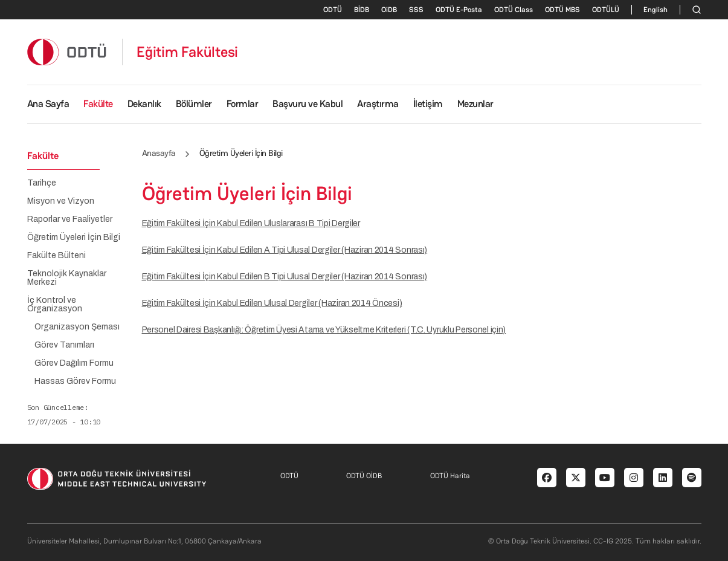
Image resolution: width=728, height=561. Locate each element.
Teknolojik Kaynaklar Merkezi (67, 278)
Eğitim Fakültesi (187, 52)
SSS (416, 10)
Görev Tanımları (64, 345)
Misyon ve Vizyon (61, 201)
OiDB (389, 10)
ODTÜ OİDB (364, 476)
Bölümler (194, 104)
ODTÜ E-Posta (459, 10)
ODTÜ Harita (450, 476)
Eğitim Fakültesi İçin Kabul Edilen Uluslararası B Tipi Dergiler (251, 223)
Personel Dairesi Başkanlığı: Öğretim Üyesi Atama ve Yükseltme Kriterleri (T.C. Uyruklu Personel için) (324, 330)
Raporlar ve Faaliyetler (70, 219)
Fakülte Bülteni (56, 256)
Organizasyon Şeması (77, 327)
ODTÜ (333, 10)
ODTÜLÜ (606, 10)
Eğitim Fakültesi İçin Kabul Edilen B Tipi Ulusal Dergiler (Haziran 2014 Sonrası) (285, 277)
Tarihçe (42, 183)
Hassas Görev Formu (75, 381)
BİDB (362, 10)
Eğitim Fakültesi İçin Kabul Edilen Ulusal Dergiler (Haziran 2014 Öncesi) (272, 303)
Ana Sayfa (48, 104)
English (656, 10)
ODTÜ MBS (562, 10)
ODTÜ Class (514, 10)
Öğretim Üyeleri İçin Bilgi (74, 238)
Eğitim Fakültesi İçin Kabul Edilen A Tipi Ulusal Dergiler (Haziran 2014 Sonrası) (285, 250)
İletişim (428, 104)
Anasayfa (159, 153)
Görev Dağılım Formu (74, 363)
